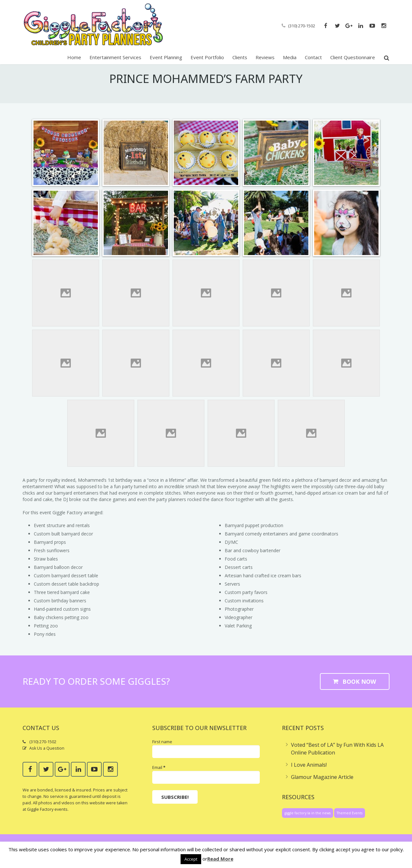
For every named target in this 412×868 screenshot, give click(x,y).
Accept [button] (191, 859)
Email (159, 776)
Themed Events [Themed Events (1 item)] (350, 821)
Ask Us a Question (47, 757)
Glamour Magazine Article (322, 785)
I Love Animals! (309, 773)
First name (162, 750)
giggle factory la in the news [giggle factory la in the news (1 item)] (308, 821)
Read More (220, 859)
